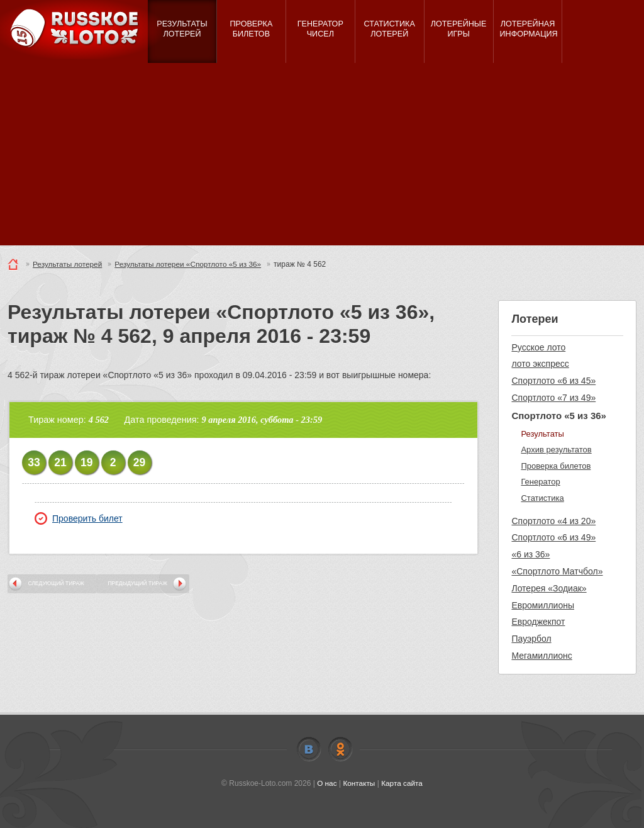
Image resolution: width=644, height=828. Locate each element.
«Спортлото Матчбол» (557, 571)
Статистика (542, 498)
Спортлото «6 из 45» (553, 381)
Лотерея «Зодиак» (549, 588)
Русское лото (538, 347)
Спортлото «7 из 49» (553, 398)
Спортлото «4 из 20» (553, 521)
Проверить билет (79, 518)
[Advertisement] (322, 157)
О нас (326, 783)
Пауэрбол (531, 639)
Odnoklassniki (340, 749)
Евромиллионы (543, 605)
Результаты (542, 434)
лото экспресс (540, 364)
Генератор (540, 482)
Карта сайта (402, 783)
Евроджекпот (538, 622)
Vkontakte (309, 749)
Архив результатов (556, 450)
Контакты (359, 783)
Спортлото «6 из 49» (553, 537)
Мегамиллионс (541, 656)
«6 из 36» (530, 554)
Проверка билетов (556, 466)
